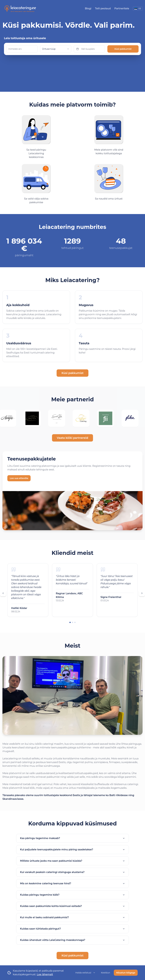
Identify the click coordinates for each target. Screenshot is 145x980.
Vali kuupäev (86, 49)
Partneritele (122, 8)
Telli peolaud (103, 8)
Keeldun (105, 973)
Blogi (88, 8)
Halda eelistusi (86, 973)
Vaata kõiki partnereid (73, 431)
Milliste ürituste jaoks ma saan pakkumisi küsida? (72, 853)
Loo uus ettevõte (19, 471)
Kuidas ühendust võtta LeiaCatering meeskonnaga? (72, 933)
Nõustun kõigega (126, 973)
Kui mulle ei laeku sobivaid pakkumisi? (72, 910)
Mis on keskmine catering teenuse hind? (72, 876)
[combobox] (56, 49)
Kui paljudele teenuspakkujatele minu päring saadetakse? (72, 842)
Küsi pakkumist (123, 49)
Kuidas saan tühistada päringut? (72, 921)
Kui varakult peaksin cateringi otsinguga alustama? (72, 865)
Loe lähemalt (45, 974)
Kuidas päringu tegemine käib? (72, 887)
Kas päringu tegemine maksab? (72, 831)
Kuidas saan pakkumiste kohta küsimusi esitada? (72, 899)
